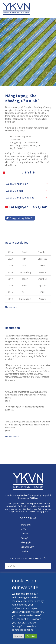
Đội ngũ (24, 538)
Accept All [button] (31, 636)
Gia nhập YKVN (28, 547)
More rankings (11, 307)
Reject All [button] (19, 636)
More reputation (12, 437)
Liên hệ (24, 551)
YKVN (23, 529)
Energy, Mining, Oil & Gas (20, 218)
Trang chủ (26, 525)
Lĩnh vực (25, 534)
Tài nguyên (26, 542)
